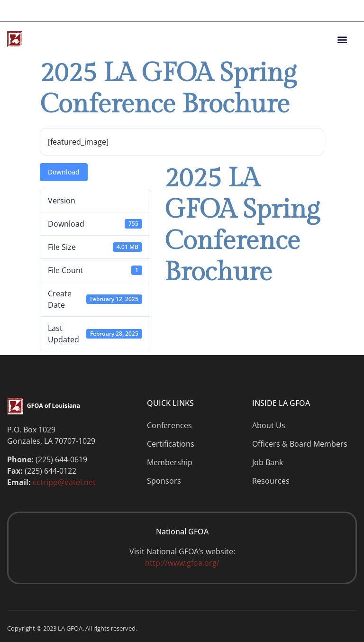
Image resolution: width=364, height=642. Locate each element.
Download (64, 172)
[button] (342, 39)
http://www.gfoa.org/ (182, 563)
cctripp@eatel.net (64, 482)
